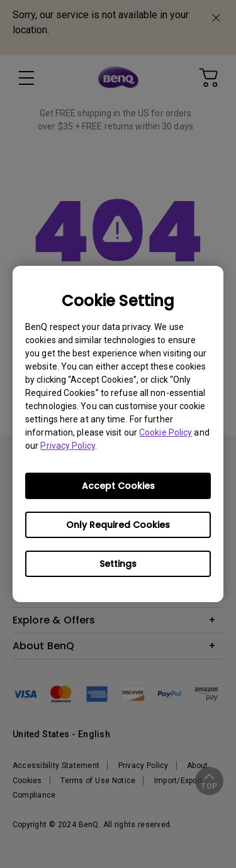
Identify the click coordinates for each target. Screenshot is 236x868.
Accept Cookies (118, 486)
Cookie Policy (166, 432)
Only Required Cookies (118, 525)
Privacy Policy (67, 446)
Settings (118, 564)
